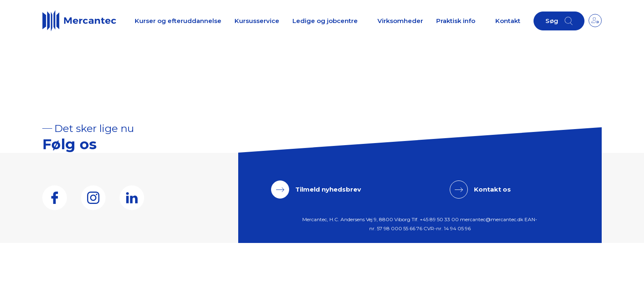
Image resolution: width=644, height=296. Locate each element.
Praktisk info (456, 21)
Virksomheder (400, 21)
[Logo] (79, 21)
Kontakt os (492, 189)
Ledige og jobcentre (325, 21)
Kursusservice (257, 21)
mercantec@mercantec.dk (492, 219)
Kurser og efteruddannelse (178, 21)
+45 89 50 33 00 (439, 219)
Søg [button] (552, 21)
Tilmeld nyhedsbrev (328, 189)
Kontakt (508, 21)
